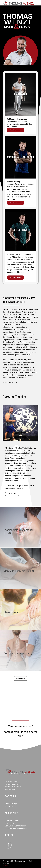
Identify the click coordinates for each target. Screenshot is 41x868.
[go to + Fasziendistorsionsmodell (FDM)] (20, 527)
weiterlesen (16, 130)
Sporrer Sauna (10, 806)
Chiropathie (9, 823)
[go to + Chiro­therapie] (20, 609)
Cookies (5, 866)
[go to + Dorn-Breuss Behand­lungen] (20, 650)
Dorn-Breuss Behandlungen (15, 826)
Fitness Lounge (11, 804)
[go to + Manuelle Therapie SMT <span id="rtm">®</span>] (20, 568)
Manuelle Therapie (12, 821)
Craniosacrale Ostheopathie (16, 828)
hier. (20, 736)
